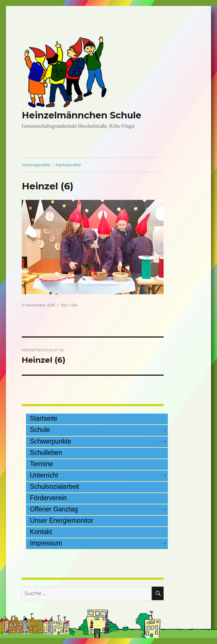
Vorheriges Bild (36, 165)
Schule (40, 430)
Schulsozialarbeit (55, 487)
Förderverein (48, 498)
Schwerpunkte (51, 441)
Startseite (44, 418)
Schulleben (46, 453)
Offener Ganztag (54, 509)
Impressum (46, 543)
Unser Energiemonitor (62, 520)
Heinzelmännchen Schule (82, 115)
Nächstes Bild (68, 165)
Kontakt (41, 532)
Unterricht (44, 475)
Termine (42, 464)
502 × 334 (69, 305)
